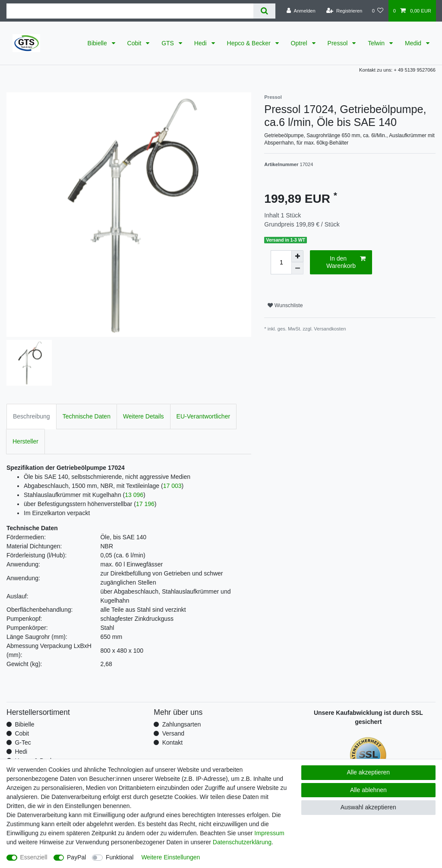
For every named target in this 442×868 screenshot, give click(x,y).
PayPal (76, 857)
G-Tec (23, 742)
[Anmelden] (301, 11)
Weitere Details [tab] (144, 416)
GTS (169, 43)
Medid (414, 43)
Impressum (269, 833)
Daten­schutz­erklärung (242, 842)
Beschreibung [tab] (32, 416)
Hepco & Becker (250, 43)
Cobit (135, 43)
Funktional (120, 857)
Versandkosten (330, 329)
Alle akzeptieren (369, 772)
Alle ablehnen (368, 790)
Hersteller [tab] (25, 441)
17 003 (172, 486)
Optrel (300, 43)
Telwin (377, 43)
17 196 (145, 504)
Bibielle (98, 43)
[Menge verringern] (297, 268)
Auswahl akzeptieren (368, 807)
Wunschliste (285, 305)
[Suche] (264, 11)
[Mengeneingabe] (281, 262)
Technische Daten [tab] (87, 416)
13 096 (134, 495)
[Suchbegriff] (130, 11)
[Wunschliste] (377, 11)
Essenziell (34, 857)
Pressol (339, 43)
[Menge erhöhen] (297, 256)
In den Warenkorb (346, 262)
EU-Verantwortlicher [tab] (204, 416)
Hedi (201, 43)
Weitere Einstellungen (170, 857)
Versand (173, 733)
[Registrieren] (344, 11)
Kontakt (172, 742)
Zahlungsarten (182, 724)
